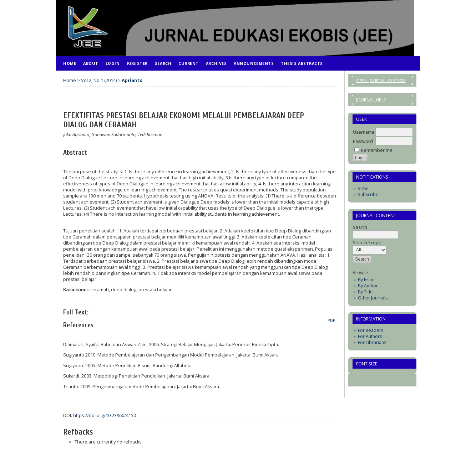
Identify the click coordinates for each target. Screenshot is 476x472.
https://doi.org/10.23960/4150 (105, 415)
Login (113, 63)
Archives (216, 63)
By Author (368, 286)
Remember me (377, 150)
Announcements (254, 63)
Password (363, 141)
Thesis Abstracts (302, 63)
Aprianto (132, 80)
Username (364, 132)
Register (137, 63)
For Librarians (372, 342)
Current (189, 63)
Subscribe (368, 194)
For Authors (370, 336)
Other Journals (373, 298)
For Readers (371, 330)
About (91, 63)
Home (70, 63)
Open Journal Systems (381, 80)
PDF (331, 320)
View (363, 188)
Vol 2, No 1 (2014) (99, 80)
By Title (365, 292)
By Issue (366, 280)
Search (163, 63)
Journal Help (371, 100)
